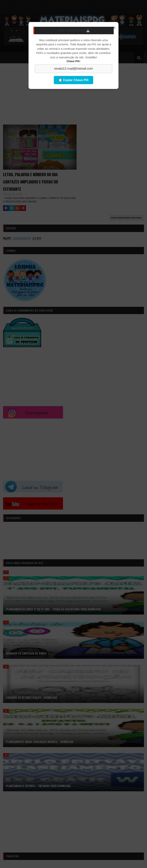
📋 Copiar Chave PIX (73, 80)
